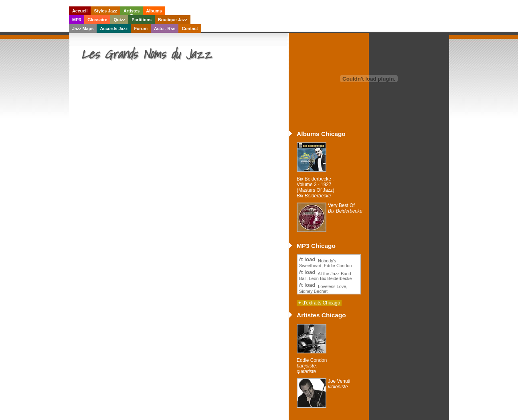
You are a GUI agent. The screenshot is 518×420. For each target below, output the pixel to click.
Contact (190, 28)
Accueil (80, 11)
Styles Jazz (105, 11)
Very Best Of (345, 208)
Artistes (132, 11)
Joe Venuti (339, 384)
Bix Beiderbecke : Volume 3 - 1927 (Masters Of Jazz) (316, 187)
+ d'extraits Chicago (319, 303)
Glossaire (97, 20)
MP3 (77, 20)
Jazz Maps (83, 28)
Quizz (119, 20)
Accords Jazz (114, 28)
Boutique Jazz (173, 20)
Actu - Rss (165, 28)
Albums (154, 11)
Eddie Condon (312, 366)
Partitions (142, 20)
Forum (141, 28)
